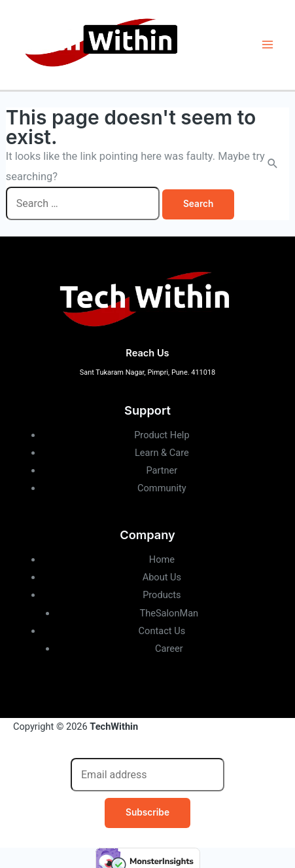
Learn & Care (162, 453)
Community (162, 488)
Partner (162, 470)
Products (162, 595)
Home (162, 559)
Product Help (162, 435)
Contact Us (162, 631)
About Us (162, 577)
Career (169, 649)
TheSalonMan (169, 613)
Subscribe (147, 812)
